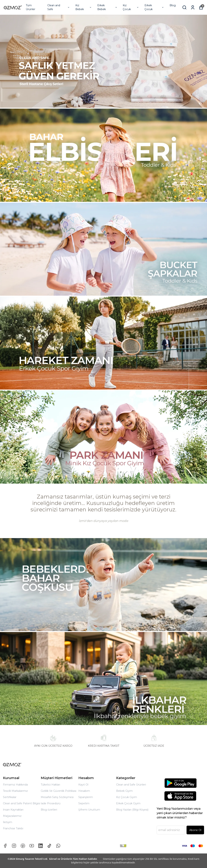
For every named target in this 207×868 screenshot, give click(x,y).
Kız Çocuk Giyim (127, 797)
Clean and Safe (59, 7)
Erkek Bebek (107, 7)
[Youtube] (32, 846)
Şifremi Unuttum (89, 810)
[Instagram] (14, 846)
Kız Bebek (84, 7)
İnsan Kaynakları (13, 810)
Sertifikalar (10, 797)
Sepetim (84, 803)
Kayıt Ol (83, 785)
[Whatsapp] (58, 846)
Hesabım (84, 791)
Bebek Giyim (124, 791)
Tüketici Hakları (50, 785)
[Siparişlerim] (193, 7)
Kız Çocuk (131, 7)
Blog (173, 5)
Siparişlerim (86, 797)
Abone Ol (195, 830)
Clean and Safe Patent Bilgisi (21, 803)
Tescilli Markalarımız (15, 791)
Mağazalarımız (12, 816)
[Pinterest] (23, 846)
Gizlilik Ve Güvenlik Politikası (59, 791)
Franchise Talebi (13, 828)
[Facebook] (5, 846)
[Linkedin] (41, 846)
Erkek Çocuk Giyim (128, 803)
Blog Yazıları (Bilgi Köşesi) (132, 810)
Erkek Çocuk (154, 7)
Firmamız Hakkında (15, 785)
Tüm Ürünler (31, 7)
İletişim (8, 822)
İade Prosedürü (51, 803)
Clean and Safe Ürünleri (131, 785)
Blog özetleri (49, 810)
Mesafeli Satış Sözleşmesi (57, 797)
